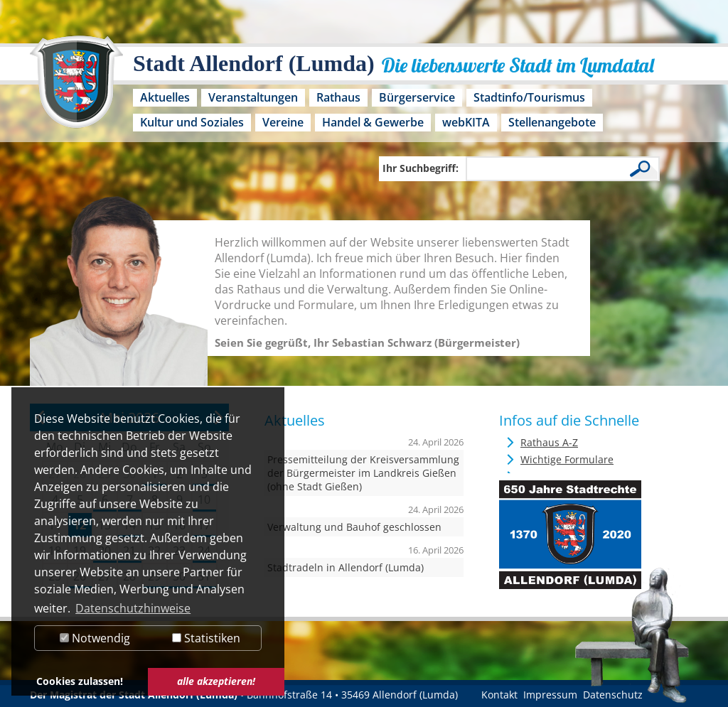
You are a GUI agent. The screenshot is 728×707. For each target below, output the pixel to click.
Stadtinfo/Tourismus (529, 97)
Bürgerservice (417, 97)
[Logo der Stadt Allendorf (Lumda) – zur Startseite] (76, 89)
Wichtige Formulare (567, 459)
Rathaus (338, 97)
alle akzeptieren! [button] (216, 681)
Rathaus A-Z (549, 442)
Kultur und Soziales (192, 122)
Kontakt (499, 695)
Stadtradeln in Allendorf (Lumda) (346, 567)
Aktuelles (165, 97)
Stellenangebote (552, 122)
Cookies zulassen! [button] (80, 681)
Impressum (550, 695)
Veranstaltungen (253, 97)
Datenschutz (613, 695)
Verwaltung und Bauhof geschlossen (354, 527)
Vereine (283, 122)
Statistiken (206, 638)
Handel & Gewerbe (373, 122)
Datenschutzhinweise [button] (133, 608)
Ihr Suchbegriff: (421, 168)
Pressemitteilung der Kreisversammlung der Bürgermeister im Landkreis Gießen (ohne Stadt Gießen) (363, 473)
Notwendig (95, 638)
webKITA (466, 122)
